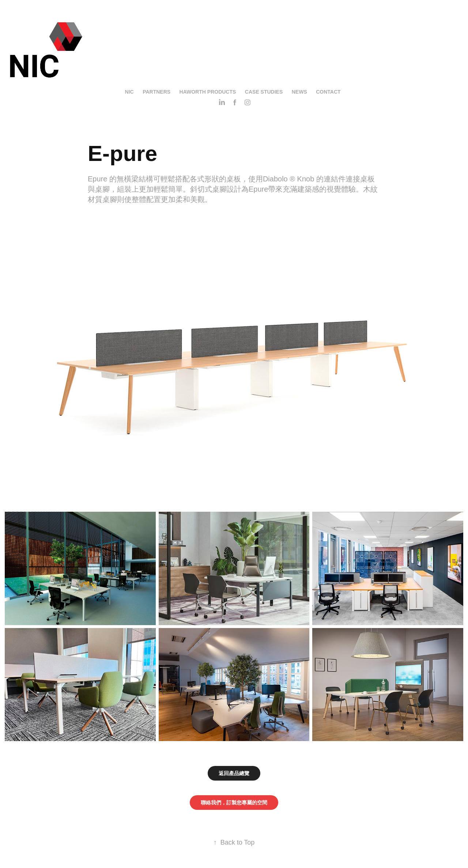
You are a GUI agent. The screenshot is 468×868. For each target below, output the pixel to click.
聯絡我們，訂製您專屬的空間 (234, 803)
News (299, 92)
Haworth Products (208, 92)
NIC (129, 92)
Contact (328, 92)
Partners (156, 92)
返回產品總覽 (234, 773)
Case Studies (264, 92)
